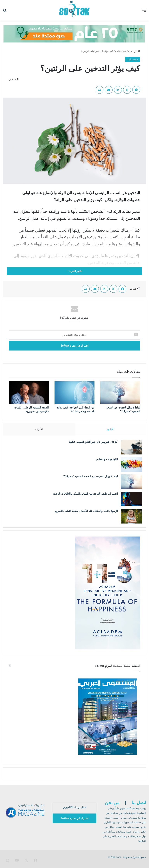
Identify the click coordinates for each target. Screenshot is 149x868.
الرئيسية (134, 51)
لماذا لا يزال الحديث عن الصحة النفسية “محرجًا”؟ (89, 478)
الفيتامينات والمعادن (104, 461)
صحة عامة (121, 51)
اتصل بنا (139, 807)
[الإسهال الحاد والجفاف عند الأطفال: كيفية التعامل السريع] (129, 518)
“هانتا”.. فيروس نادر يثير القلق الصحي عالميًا (91, 444)
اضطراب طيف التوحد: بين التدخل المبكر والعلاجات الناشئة (83, 496)
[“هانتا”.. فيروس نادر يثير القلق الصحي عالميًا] (129, 449)
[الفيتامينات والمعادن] (129, 466)
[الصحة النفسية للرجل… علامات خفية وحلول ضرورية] (29, 393)
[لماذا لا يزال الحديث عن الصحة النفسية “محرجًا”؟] (120, 393)
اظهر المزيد (74, 271)
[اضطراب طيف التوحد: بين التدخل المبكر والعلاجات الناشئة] (129, 501)
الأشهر (110, 429)
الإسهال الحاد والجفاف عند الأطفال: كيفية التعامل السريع (84, 513)
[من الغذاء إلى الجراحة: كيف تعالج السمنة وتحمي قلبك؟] (74, 393)
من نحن (112, 807)
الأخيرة (39, 429)
